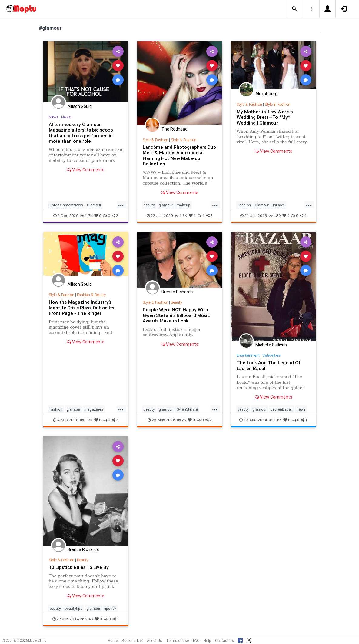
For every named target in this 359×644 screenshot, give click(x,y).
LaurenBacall (282, 409)
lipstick (110, 608)
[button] (294, 9)
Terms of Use (178, 641)
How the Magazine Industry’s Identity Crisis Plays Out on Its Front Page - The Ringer (81, 308)
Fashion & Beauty (91, 295)
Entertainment (248, 355)
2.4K (87, 619)
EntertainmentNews (66, 205)
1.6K (275, 420)
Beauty (176, 302)
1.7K (86, 216)
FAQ (196, 641)
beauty (149, 205)
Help (207, 641)
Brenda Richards (177, 292)
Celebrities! (272, 355)
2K (182, 420)
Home (113, 641)
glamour (166, 205)
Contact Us (224, 641)
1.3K (181, 216)
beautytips (74, 608)
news (301, 409)
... (121, 205)
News (54, 117)
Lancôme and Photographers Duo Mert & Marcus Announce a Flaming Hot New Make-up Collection (179, 155)
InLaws (279, 205)
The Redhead (175, 129)
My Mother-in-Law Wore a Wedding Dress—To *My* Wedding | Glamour (265, 117)
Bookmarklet (132, 641)
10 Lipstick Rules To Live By (79, 567)
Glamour (94, 205)
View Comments (86, 170)
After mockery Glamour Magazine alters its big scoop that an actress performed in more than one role (81, 133)
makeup (183, 205)
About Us (155, 641)
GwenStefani (187, 409)
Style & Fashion (155, 140)
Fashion (244, 205)
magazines (94, 409)
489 (275, 216)
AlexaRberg (266, 94)
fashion (56, 409)
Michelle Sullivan (271, 345)
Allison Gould (80, 106)
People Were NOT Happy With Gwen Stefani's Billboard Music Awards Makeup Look (176, 315)
